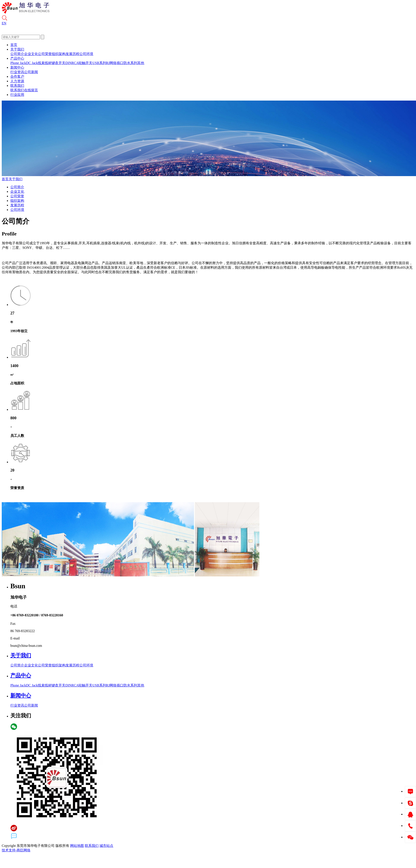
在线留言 (31, 90)
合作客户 (17, 77)
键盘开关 (58, 63)
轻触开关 (85, 63)
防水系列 (130, 63)
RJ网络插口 (115, 63)
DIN (68, 63)
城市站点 (106, 846)
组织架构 (59, 54)
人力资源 (17, 81)
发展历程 (72, 54)
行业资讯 (17, 72)
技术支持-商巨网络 (16, 850)
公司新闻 (31, 72)
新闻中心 (17, 67)
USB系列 (99, 63)
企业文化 (31, 54)
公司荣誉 (45, 54)
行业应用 (17, 95)
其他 (141, 63)
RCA (75, 63)
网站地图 (77, 846)
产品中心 (17, 58)
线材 (48, 63)
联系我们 (17, 86)
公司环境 (86, 54)
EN (4, 23)
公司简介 (17, 54)
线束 (41, 63)
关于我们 (17, 49)
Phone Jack (18, 63)
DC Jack (32, 63)
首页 (14, 45)
